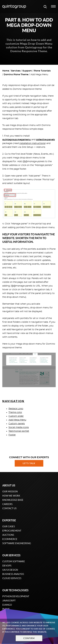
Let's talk (29, 463)
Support (27, 71)
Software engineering (17, 543)
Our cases (9, 526)
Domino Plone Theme (16, 75)
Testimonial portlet (19, 431)
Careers (7, 504)
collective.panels (45, 140)
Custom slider (16, 416)
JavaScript (9, 601)
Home (6, 71)
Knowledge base (13, 500)
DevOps (7, 566)
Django (7, 605)
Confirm (29, 638)
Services (16, 71)
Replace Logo (16, 409)
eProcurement (12, 531)
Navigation (13, 401)
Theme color (15, 412)
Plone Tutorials (42, 71)
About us (9, 485)
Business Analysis (13, 574)
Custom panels (17, 424)
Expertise (9, 520)
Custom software (14, 561)
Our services (11, 555)
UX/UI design (10, 570)
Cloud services (12, 578)
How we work (11, 496)
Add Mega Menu (17, 420)
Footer (12, 435)
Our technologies (15, 590)
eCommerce (10, 539)
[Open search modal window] (45, 7)
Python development (16, 596)
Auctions (8, 535)
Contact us (9, 508)
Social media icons (19, 427)
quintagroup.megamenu (17, 140)
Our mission (10, 491)
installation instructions (32, 143)
